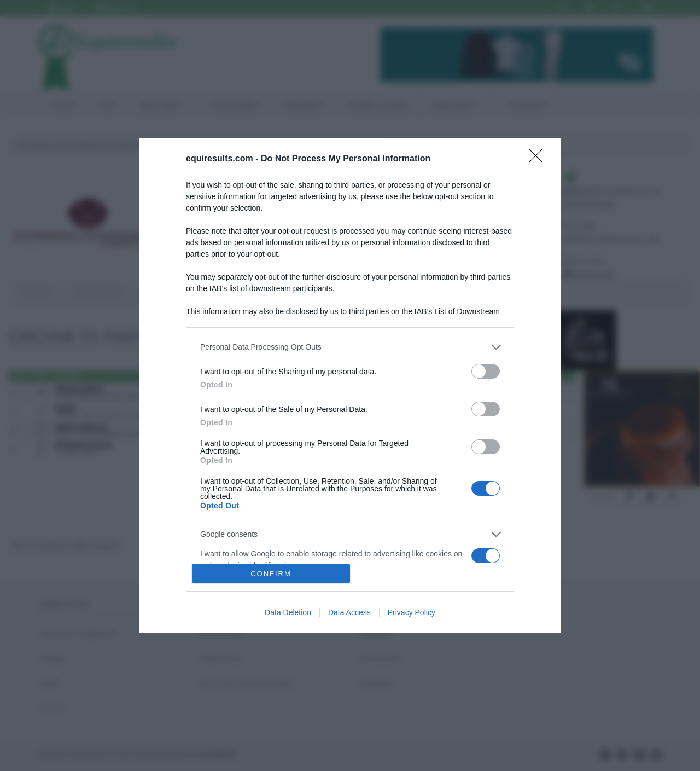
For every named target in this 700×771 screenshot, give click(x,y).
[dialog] (350, 386)
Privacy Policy (412, 612)
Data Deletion (288, 612)
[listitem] (350, 347)
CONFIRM (271, 574)
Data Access (349, 612)
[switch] (486, 371)
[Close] (539, 159)
